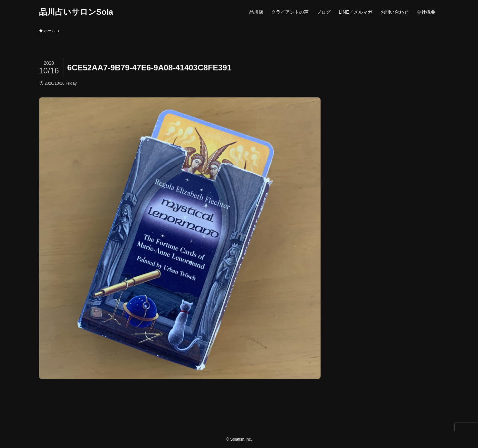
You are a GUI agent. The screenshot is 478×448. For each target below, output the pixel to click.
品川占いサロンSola (76, 12)
